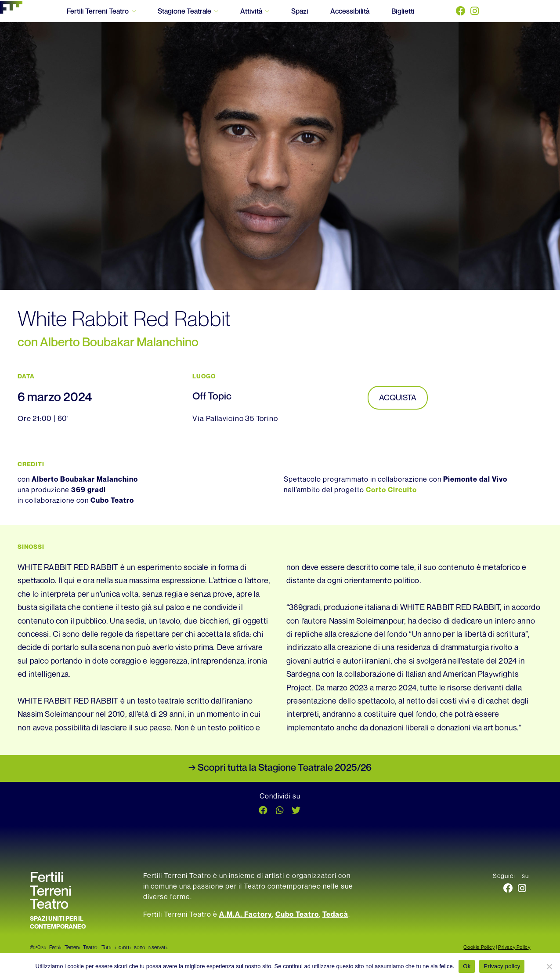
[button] (264, 812)
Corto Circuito (391, 491)
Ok (467, 966)
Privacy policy (502, 966)
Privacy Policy (514, 949)
